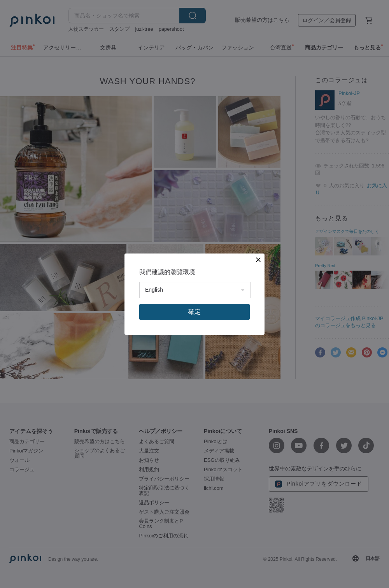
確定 (194, 312)
